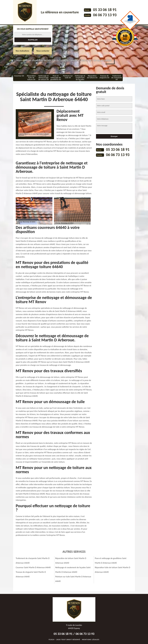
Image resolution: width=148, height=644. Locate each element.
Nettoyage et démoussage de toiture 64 (44, 78)
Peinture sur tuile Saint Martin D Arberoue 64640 (73, 579)
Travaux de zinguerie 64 (104, 77)
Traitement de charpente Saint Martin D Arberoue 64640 (33, 561)
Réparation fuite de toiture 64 (31, 78)
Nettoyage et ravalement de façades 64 (80, 78)
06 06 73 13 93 (105, 15)
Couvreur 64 (19, 76)
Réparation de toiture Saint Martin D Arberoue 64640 (71, 561)
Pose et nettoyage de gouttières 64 (56, 78)
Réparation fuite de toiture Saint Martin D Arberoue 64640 (113, 570)
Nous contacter (43, 51)
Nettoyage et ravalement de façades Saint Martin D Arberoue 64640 (73, 570)
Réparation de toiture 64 (92, 77)
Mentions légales (91, 640)
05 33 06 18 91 (105, 10)
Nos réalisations (22, 51)
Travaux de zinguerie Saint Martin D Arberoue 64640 (31, 574)
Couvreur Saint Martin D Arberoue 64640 (33, 567)
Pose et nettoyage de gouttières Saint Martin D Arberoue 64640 (111, 561)
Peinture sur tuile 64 (68, 77)
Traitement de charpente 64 (117, 78)
